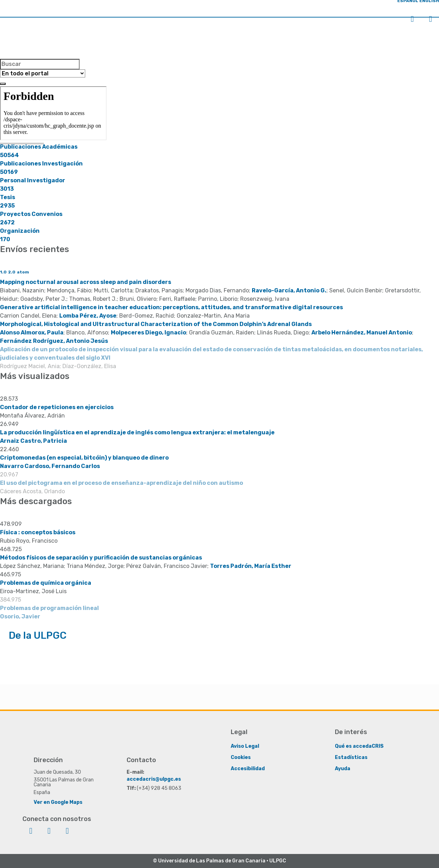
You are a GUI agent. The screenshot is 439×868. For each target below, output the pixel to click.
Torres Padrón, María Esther (251, 566)
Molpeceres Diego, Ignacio (148, 333)
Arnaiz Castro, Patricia (33, 441)
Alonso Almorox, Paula (32, 333)
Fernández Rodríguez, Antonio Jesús (54, 341)
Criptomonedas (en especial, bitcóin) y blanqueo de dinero (84, 458)
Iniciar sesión (412, 19)
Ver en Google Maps (58, 802)
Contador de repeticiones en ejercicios (57, 407)
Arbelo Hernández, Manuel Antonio (362, 333)
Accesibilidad (248, 768)
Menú (431, 19)
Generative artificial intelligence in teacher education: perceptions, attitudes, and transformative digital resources (171, 307)
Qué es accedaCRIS (359, 746)
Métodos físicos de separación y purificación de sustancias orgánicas (101, 558)
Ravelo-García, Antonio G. (289, 290)
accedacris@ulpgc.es (154, 779)
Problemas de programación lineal (49, 608)
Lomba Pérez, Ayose (88, 316)
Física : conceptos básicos (38, 532)
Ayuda (343, 768)
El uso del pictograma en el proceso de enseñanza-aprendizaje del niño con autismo (121, 483)
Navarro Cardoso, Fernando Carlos (50, 466)
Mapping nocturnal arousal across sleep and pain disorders (86, 282)
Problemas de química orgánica (46, 583)
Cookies (241, 757)
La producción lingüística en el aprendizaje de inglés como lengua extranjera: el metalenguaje (137, 432)
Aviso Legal (245, 746)
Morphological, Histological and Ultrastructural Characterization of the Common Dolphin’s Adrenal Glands (156, 324)
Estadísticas (351, 757)
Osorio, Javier (20, 616)
